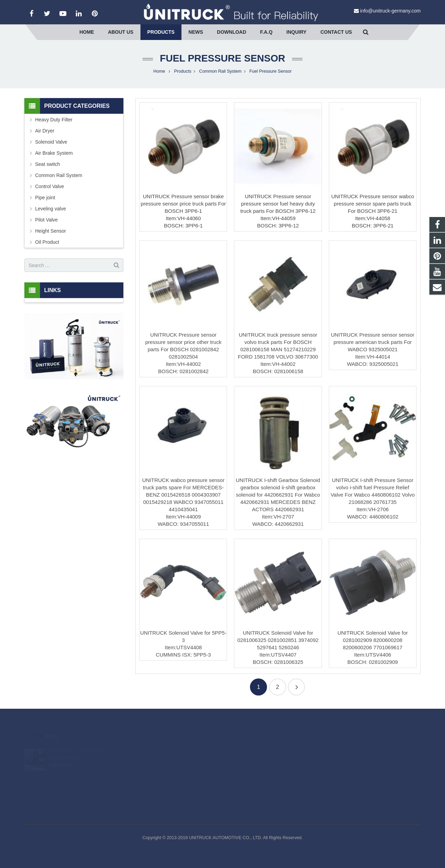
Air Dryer (45, 131)
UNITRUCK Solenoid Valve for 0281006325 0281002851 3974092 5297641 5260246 (278, 640)
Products (183, 71)
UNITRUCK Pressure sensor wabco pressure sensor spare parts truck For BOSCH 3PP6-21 (373, 204)
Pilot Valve (46, 220)
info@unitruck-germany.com (390, 11)
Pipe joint (45, 198)
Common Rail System (220, 71)
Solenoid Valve (51, 142)
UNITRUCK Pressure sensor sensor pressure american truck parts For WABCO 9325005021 (373, 342)
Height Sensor (51, 231)
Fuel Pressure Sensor (222, 58)
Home (159, 71)
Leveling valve (51, 209)
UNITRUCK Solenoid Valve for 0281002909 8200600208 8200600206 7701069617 (373, 640)
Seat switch (48, 164)
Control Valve (50, 186)
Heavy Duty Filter (54, 120)
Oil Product (47, 242)
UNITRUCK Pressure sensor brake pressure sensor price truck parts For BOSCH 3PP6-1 (183, 204)
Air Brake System (54, 153)
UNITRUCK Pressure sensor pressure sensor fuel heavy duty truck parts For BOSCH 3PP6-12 (278, 204)
